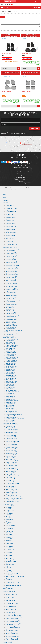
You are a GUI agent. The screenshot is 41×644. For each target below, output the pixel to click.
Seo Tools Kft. (34, 189)
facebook (20, 192)
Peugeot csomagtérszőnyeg (13, 636)
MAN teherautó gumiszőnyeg (13, 621)
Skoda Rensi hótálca (10, 238)
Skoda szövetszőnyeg (11, 281)
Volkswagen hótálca (10, 549)
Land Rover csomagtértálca (12, 441)
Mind (3, 17)
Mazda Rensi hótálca (11, 223)
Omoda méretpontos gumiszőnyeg (14, 416)
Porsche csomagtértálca (12, 453)
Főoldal (21, 170)
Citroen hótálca (9, 513)
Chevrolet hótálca (10, 510)
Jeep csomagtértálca (11, 473)
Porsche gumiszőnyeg (11, 383)
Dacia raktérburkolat (10, 596)
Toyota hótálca (9, 546)
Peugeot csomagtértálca (12, 452)
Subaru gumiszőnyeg (11, 375)
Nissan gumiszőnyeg (11, 363)
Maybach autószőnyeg (11, 320)
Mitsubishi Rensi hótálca (11, 226)
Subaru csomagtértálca (11, 462)
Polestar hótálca (10, 569)
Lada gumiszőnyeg (10, 399)
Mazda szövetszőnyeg (11, 267)
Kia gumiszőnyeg (10, 356)
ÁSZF (21, 176)
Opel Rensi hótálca (10, 229)
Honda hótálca (9, 519)
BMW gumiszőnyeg (10, 342)
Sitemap (21, 181)
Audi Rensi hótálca (10, 205)
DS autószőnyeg (10, 321)
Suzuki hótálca (9, 545)
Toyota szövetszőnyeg (11, 286)
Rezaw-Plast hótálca (8, 504)
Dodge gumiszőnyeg (11, 402)
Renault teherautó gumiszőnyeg (13, 623)
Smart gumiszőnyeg (10, 374)
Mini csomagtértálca (10, 480)
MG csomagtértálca (10, 488)
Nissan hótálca (9, 533)
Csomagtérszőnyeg (8, 629)
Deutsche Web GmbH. (26, 189)
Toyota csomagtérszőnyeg (12, 630)
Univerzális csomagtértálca (12, 470)
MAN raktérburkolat (10, 612)
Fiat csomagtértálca (10, 434)
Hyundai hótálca (9, 521)
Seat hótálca (9, 540)
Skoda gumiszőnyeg (10, 372)
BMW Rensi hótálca (10, 207)
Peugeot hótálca (10, 536)
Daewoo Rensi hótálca (11, 213)
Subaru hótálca (9, 543)
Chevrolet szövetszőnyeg (12, 253)
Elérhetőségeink (21, 177)
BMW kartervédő (10, 336)
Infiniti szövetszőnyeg (11, 317)
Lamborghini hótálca (10, 564)
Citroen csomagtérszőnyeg (12, 635)
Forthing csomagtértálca (12, 495)
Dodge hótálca (9, 572)
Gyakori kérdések (21, 174)
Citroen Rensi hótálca (11, 211)
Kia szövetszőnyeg (10, 264)
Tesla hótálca (9, 558)
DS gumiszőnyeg (10, 407)
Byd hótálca (8, 578)
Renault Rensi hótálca (11, 232)
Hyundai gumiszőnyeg (11, 354)
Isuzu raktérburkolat (10, 599)
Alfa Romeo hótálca (10, 506)
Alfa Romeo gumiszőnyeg (12, 339)
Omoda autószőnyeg (11, 327)
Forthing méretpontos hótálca (13, 582)
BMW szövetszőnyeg (11, 252)
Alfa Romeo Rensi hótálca (12, 204)
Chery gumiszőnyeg (10, 422)
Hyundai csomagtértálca (11, 438)
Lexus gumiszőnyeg (10, 386)
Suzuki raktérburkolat (11, 611)
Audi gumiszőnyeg (10, 341)
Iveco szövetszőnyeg (11, 299)
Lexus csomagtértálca (11, 474)
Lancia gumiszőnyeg (10, 396)
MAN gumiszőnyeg (10, 387)
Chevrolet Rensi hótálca (11, 208)
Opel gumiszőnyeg (10, 365)
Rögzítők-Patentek (7, 642)
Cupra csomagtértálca (11, 485)
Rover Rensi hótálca (10, 234)
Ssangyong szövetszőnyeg (12, 315)
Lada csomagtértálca (11, 443)
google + (27, 192)
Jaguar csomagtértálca (11, 482)
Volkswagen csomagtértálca (12, 467)
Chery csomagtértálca (11, 503)
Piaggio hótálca (9, 566)
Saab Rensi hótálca (10, 235)
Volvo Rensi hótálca (10, 246)
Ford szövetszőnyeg (11, 259)
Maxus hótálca (9, 579)
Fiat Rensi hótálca (10, 214)
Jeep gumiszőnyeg (10, 384)
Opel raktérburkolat (10, 600)
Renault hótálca (9, 539)
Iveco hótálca (9, 551)
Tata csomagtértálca (11, 479)
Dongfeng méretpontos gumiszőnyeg (15, 419)
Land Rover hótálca (10, 525)
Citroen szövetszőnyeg (11, 255)
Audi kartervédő (9, 335)
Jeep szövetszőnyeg (11, 293)
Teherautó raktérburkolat (9, 591)
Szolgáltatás (6, 196)
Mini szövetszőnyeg (10, 302)
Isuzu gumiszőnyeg (10, 395)
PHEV (13, 17)
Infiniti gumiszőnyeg (10, 398)
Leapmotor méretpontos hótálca (14, 585)
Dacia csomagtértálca (11, 471)
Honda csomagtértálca (11, 437)
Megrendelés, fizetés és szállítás (21, 172)
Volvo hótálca (9, 548)
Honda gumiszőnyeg (11, 353)
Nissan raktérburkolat (11, 609)
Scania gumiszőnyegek (11, 390)
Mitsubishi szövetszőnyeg (12, 270)
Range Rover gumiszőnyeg (12, 392)
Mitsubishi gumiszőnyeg (11, 362)
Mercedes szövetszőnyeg (12, 268)
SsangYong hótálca (10, 560)
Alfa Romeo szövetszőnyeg (12, 249)
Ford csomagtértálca (11, 435)
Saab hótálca (9, 555)
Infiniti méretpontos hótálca (12, 584)
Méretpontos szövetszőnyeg (10, 247)
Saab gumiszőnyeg (10, 369)
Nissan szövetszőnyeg (11, 271)
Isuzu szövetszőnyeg (11, 314)
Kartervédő (6, 332)
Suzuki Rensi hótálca (10, 241)
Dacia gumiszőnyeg (10, 348)
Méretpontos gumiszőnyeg (9, 338)
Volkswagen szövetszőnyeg (12, 290)
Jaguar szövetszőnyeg (11, 303)
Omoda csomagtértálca (11, 492)
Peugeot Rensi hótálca (11, 231)
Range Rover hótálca (11, 561)
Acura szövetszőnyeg (11, 311)
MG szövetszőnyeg (10, 324)
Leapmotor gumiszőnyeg (12, 417)
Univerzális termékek (8, 588)
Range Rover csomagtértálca (13, 476)
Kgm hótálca (9, 587)
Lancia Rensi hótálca (10, 222)
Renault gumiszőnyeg (11, 368)
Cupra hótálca (9, 567)
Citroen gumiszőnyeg (11, 347)
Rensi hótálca (6, 202)
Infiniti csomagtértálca (11, 500)
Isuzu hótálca (9, 552)
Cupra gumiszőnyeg (10, 408)
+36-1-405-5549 (20, 166)
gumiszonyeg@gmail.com (20, 167)
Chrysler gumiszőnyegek (12, 345)
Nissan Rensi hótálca (11, 228)
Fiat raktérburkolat (10, 597)
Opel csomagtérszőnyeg (12, 638)
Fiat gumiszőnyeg (10, 350)
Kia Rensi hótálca (10, 220)
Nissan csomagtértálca (11, 449)
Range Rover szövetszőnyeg (13, 300)
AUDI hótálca (9, 507)
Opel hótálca (9, 534)
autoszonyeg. (7, 4)
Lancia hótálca (9, 557)
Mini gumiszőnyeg (10, 393)
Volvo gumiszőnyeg (10, 380)
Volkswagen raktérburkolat (12, 603)
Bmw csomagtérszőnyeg (12, 641)
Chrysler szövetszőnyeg (12, 291)
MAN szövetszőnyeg (11, 297)
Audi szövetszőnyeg (11, 250)
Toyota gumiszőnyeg (11, 378)
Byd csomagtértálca (10, 494)
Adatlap (5, 68)
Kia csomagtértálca (10, 440)
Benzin (8, 17)
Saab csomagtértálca (11, 456)
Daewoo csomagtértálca (12, 432)
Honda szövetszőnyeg (11, 261)
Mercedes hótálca (10, 530)
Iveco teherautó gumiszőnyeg (13, 620)
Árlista (4, 197)
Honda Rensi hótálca (11, 217)
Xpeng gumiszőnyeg (11, 420)
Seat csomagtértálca (11, 458)
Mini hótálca (8, 554)
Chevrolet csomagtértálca (12, 429)
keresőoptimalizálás (16, 189)
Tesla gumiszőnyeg (10, 405)
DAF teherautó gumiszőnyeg (13, 618)
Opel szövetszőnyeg (11, 273)
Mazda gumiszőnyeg (11, 359)
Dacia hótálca (9, 515)
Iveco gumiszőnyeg (10, 389)
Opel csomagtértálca (11, 450)
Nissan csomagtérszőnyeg (12, 633)
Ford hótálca (9, 518)
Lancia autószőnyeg (10, 306)
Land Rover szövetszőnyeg (12, 265)
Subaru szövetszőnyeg (11, 283)
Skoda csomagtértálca (11, 459)
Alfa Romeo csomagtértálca (12, 425)
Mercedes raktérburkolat (12, 608)
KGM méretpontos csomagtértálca (14, 498)
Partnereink (6, 199)
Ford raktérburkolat (10, 605)
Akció (4, 590)
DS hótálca (8, 570)
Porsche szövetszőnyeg (12, 296)
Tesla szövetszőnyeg (11, 312)
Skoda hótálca (9, 542)
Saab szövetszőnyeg (11, 278)
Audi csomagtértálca (11, 426)
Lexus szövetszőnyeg (11, 294)
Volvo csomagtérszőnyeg (12, 639)
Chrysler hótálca (9, 512)
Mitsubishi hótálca (10, 531)
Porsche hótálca (9, 537)
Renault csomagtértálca (11, 455)
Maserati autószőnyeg (11, 318)
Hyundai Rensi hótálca (11, 219)
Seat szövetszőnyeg (11, 279)
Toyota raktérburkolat (11, 606)
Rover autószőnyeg (10, 308)
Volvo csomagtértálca (11, 468)
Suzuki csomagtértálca (11, 464)
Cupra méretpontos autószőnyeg (14, 330)
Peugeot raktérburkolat (11, 594)
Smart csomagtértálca (11, 477)
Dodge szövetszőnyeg (11, 326)
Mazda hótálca (9, 528)
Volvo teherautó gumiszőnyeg (13, 624)
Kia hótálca (8, 524)
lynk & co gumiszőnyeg (11, 411)
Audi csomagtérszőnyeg (11, 632)
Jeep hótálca (9, 522)
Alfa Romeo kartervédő (11, 333)
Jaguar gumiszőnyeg (10, 404)
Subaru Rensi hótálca (11, 240)
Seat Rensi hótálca (10, 237)
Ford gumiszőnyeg (10, 351)
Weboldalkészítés (8, 189)
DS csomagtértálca (10, 491)
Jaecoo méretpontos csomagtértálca (14, 497)
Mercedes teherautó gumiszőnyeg (14, 615)
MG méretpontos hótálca (12, 573)
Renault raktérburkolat (11, 602)
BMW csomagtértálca (11, 428)
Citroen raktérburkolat (11, 593)
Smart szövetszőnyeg (11, 282)
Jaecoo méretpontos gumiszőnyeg (14, 414)
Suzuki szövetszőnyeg (11, 285)
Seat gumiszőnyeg (10, 371)
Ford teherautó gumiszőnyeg (13, 627)
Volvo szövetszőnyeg (11, 288)
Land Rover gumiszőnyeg (12, 357)
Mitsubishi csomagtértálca (12, 447)
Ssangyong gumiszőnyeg (12, 401)
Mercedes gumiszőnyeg (11, 360)
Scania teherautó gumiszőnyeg (13, 483)
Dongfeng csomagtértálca (12, 489)
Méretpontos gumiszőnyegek (21, 183)
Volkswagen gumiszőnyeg (12, 381)
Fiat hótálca (8, 516)
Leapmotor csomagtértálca (12, 501)
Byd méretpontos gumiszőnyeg (13, 413)
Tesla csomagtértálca (11, 486)
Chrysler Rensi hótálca (11, 210)
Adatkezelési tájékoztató (21, 179)
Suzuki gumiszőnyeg (10, 377)
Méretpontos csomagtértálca (10, 423)
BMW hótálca (9, 509)
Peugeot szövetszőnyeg (12, 274)
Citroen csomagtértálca (11, 431)
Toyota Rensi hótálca (11, 243)
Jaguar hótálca (9, 563)
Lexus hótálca (9, 527)
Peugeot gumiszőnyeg (11, 366)
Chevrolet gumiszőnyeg (11, 344)
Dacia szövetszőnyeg (11, 256)
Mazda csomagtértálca (11, 444)
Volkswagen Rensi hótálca (12, 244)
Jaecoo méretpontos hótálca (12, 581)
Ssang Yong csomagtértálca (12, 461)
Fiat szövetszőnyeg (10, 258)
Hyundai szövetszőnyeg (11, 263)
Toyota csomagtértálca (11, 465)
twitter (14, 192)
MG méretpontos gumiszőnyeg (13, 410)
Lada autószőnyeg (10, 309)
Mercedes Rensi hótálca (11, 225)
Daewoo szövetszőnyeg (12, 305)
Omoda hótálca (9, 575)
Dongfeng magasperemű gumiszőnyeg (15, 576)
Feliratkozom (34, 128)
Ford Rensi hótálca (10, 216)
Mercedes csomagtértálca (12, 446)
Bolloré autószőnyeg (11, 323)
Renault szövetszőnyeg (11, 276)
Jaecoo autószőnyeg (11, 329)
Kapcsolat (5, 200)
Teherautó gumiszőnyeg (9, 614)
